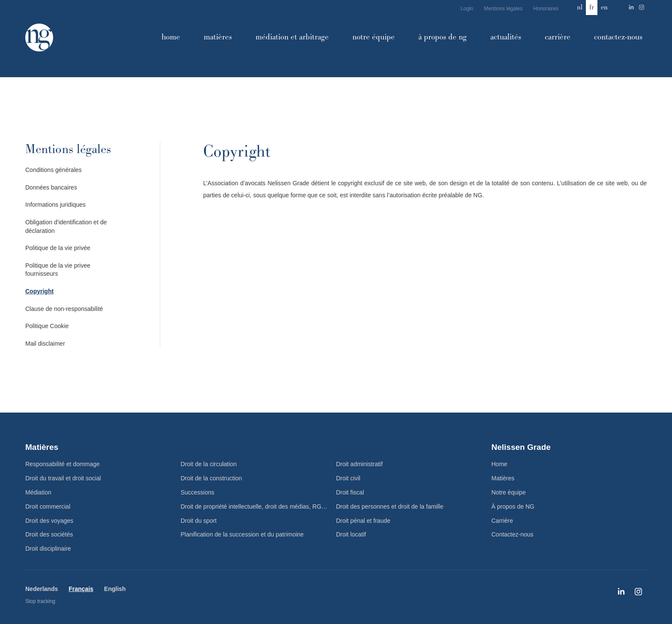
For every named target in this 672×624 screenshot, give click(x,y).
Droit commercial (48, 506)
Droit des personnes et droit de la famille (390, 506)
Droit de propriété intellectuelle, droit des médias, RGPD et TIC (258, 506)
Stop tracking (40, 601)
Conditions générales (54, 170)
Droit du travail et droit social (63, 478)
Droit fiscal (350, 492)
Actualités (506, 37)
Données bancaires (51, 187)
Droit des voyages (49, 521)
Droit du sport (198, 521)
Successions (197, 492)
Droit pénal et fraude (363, 521)
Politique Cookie (47, 326)
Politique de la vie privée (58, 248)
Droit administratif (359, 464)
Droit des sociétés (49, 534)
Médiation (38, 492)
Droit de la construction (211, 478)
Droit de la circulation (208, 464)
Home (171, 37)
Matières (218, 37)
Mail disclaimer (45, 344)
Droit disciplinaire (48, 549)
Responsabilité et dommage (63, 464)
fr (592, 7)
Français (81, 589)
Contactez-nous (618, 37)
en (604, 7)
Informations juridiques (55, 205)
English (115, 589)
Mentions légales (503, 9)
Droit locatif (351, 534)
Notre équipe (373, 37)
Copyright (39, 291)
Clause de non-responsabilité (64, 309)
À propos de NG (442, 37)
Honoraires (546, 9)
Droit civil (348, 478)
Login (467, 9)
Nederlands (42, 589)
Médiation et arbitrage (292, 37)
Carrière (558, 37)
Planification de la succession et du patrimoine (242, 534)
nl (580, 7)
